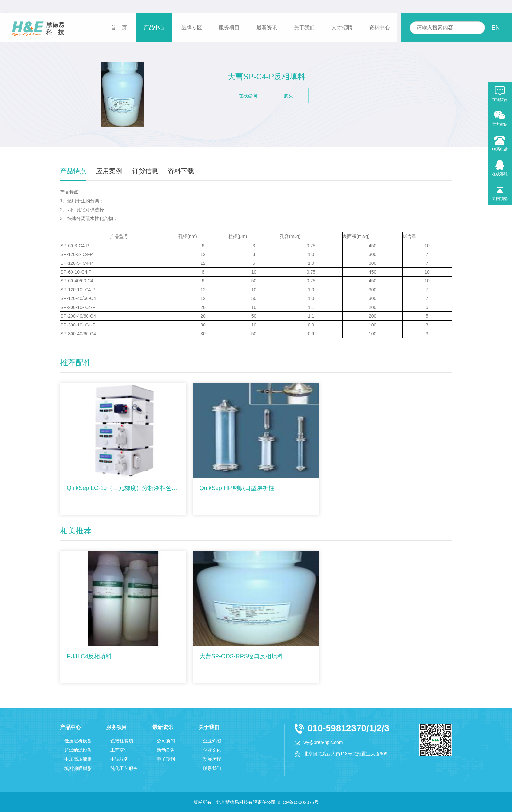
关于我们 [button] (304, 28)
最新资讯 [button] (267, 28)
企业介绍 (212, 741)
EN (496, 28)
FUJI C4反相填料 (89, 656)
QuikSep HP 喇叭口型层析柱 (237, 488)
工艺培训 (120, 750)
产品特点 (73, 171)
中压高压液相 (78, 759)
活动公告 (166, 750)
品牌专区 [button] (192, 28)
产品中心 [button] (154, 28)
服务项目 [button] (229, 28)
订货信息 (145, 171)
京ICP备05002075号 (298, 802)
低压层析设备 (78, 741)
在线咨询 (248, 96)
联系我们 (212, 768)
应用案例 (109, 171)
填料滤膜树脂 (78, 768)
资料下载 (181, 171)
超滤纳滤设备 (78, 750)
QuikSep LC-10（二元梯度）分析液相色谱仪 (123, 488)
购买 (288, 96)
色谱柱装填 (122, 741)
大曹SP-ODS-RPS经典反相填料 (241, 656)
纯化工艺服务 (124, 768)
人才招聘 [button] (342, 28)
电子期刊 (166, 759)
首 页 (119, 28)
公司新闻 (166, 741)
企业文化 (212, 750)
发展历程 (212, 759)
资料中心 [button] (379, 28)
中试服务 (120, 759)
